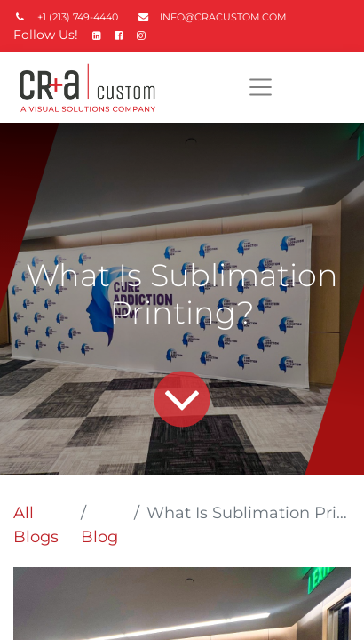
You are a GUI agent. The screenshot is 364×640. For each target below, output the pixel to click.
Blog (99, 537)
